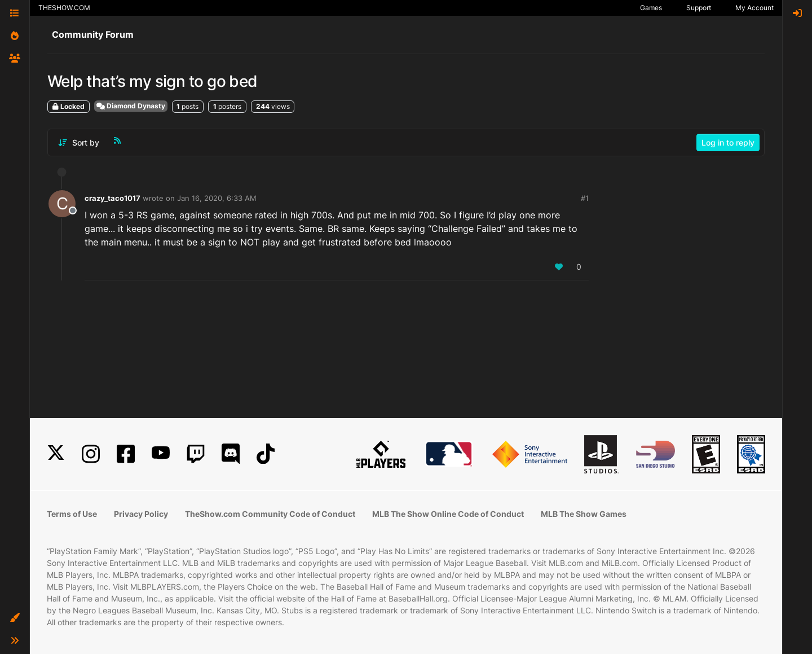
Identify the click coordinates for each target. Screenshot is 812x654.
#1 (585, 198)
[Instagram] (91, 454)
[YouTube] (161, 454)
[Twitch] (196, 454)
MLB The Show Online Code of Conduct (448, 514)
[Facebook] (126, 454)
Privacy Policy (141, 514)
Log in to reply (728, 142)
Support (699, 8)
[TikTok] (266, 454)
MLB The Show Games (584, 514)
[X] (56, 454)
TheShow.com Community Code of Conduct (270, 514)
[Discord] (231, 454)
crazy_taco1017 (112, 198)
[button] (15, 618)
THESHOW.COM (64, 8)
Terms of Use (72, 514)
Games (651, 8)
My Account (754, 8)
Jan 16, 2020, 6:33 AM (217, 198)
